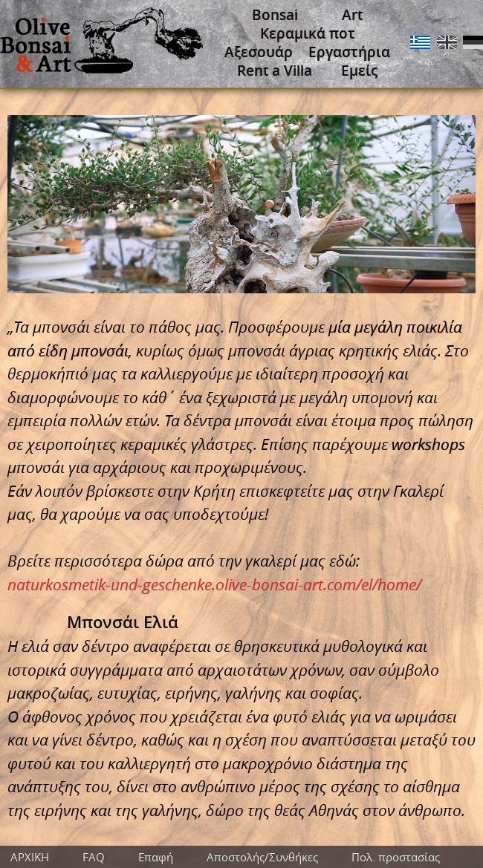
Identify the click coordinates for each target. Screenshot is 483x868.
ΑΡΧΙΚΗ (30, 857)
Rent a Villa (275, 71)
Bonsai (275, 15)
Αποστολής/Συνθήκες (262, 857)
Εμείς (359, 71)
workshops (428, 444)
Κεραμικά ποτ (308, 33)
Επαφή (156, 857)
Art (352, 15)
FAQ (94, 857)
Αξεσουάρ (259, 52)
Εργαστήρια (349, 52)
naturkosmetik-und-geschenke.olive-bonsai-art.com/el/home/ (214, 584)
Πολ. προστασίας (396, 857)
